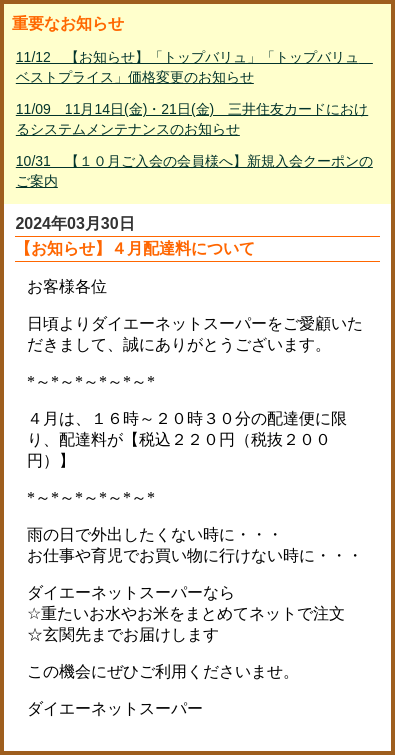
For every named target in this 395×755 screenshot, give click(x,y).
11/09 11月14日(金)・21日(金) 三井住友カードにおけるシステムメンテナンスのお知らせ (192, 119)
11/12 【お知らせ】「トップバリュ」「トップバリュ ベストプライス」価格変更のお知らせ (194, 67)
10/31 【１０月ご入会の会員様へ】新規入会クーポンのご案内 (194, 171)
